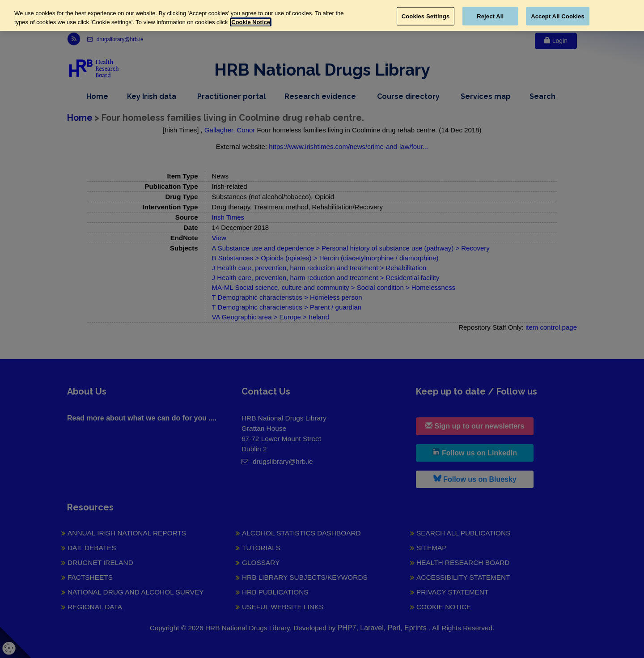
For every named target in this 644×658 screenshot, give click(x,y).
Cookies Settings (426, 16)
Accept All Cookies (558, 16)
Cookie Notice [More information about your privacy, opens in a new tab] (251, 22)
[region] (322, 15)
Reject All (490, 16)
